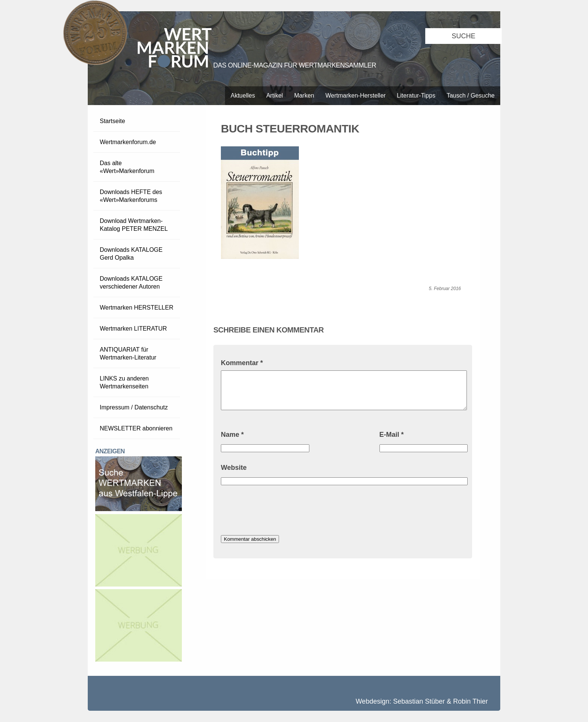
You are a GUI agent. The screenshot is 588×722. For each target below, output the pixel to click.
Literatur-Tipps (416, 96)
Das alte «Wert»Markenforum (127, 167)
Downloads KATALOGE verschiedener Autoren (131, 283)
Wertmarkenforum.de (128, 142)
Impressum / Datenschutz (134, 407)
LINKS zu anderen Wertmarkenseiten (124, 382)
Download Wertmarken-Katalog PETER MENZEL (134, 225)
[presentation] (278, 511)
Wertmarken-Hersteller (356, 96)
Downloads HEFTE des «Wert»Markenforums (131, 196)
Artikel (274, 96)
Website (234, 468)
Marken (304, 96)
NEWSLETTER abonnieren (136, 428)
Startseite (112, 121)
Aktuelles (243, 96)
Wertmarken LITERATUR (133, 329)
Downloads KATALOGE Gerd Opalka (131, 254)
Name (232, 435)
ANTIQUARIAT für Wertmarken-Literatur (128, 353)
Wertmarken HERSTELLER (136, 308)
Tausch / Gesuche (471, 96)
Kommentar (242, 363)
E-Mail (392, 435)
